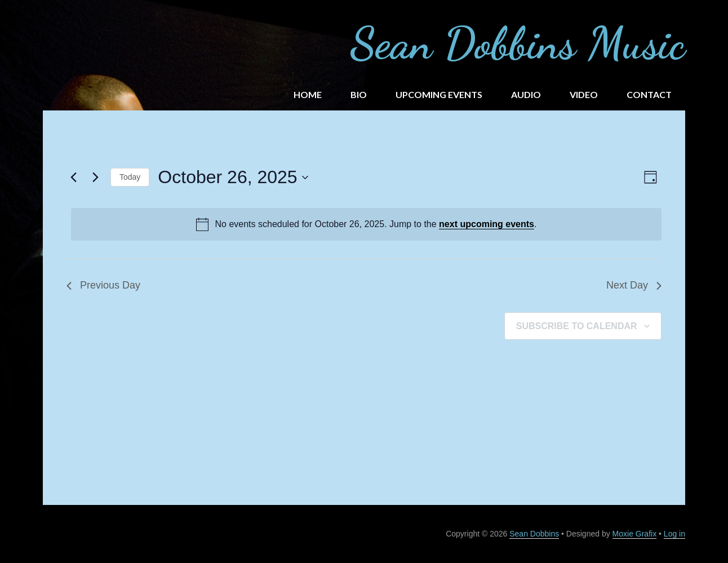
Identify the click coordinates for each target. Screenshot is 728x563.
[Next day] (95, 178)
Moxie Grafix (635, 534)
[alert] (366, 224)
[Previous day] (73, 178)
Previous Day (103, 285)
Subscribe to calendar (577, 326)
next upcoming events (487, 224)
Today (130, 177)
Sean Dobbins (534, 534)
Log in (674, 534)
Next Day (634, 285)
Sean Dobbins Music (518, 43)
